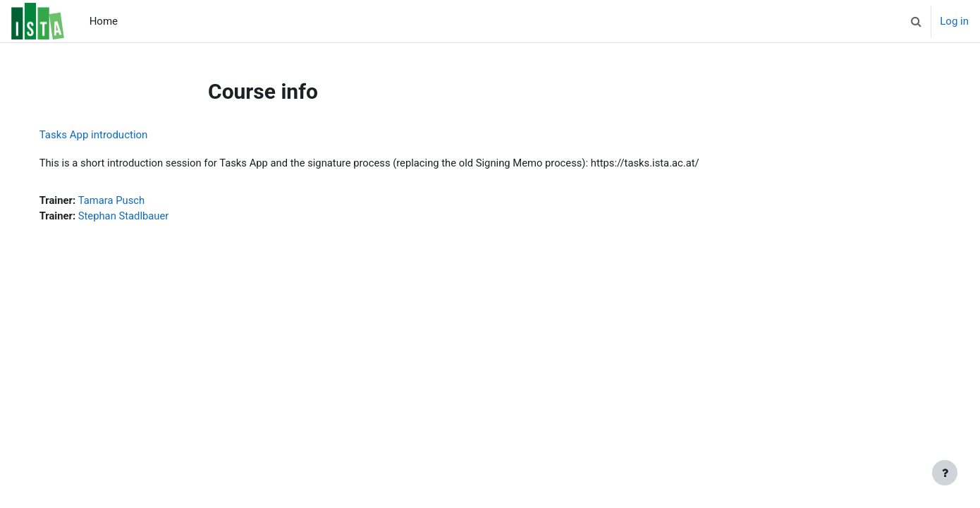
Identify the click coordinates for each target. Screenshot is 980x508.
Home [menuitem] (104, 21)
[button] (916, 21)
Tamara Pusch (127, 201)
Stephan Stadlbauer (139, 217)
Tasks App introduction (108, 135)
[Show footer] (945, 473)
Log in (954, 21)
